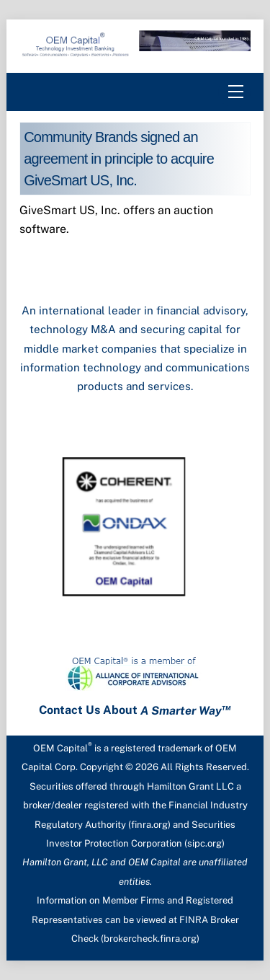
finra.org (149, 825)
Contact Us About (135, 711)
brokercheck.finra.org (150, 939)
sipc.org (204, 843)
